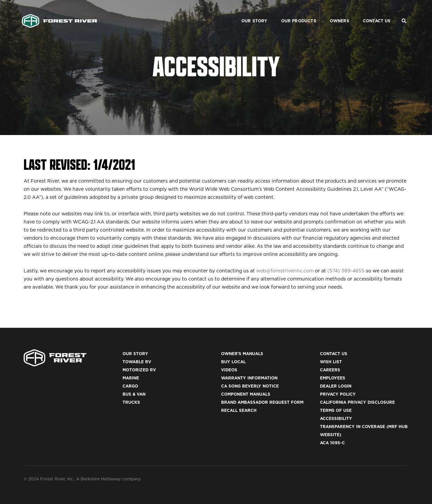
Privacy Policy (338, 394)
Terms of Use (336, 410)
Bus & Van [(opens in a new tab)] (134, 394)
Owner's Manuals (242, 354)
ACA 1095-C (332, 443)
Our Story (246, 12)
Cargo (130, 386)
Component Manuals (246, 394)
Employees (333, 378)
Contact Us (368, 12)
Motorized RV (139, 370)
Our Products (290, 12)
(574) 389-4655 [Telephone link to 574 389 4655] (346, 271)
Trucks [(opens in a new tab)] (131, 402)
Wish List (331, 362)
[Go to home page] (60, 12)
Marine (131, 378)
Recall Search (239, 410)
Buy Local (233, 362)
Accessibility (336, 418)
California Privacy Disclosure (357, 402)
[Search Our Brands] (404, 12)
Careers (330, 370)
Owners (331, 12)
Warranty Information (249, 378)
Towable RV (137, 362)
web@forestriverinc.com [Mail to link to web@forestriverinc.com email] (285, 271)
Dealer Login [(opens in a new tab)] (336, 386)
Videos (229, 370)
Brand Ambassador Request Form (262, 402)
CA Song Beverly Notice (250, 386)
